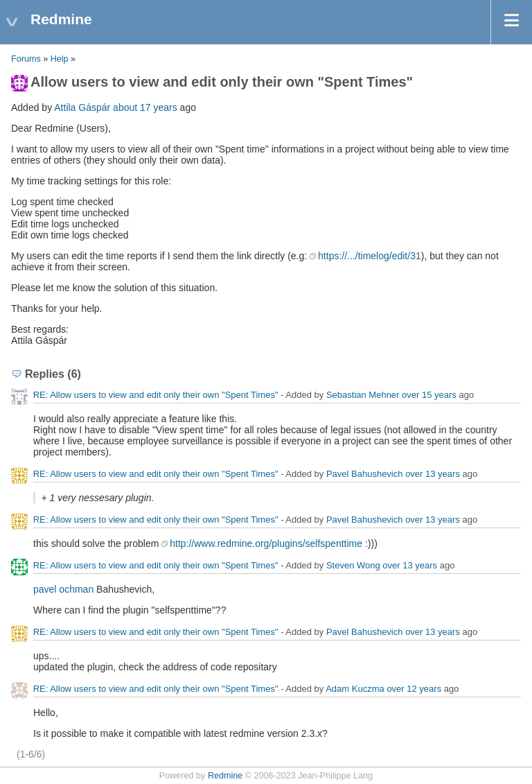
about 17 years (145, 107)
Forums (26, 59)
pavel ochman (63, 589)
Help (60, 59)
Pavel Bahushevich (365, 474)
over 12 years (414, 689)
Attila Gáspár (82, 107)
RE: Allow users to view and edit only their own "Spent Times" (156, 395)
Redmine (225, 776)
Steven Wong (353, 565)
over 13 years (433, 474)
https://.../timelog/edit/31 (370, 256)
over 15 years (429, 395)
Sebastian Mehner (363, 395)
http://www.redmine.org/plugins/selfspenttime (266, 543)
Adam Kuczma (355, 689)
